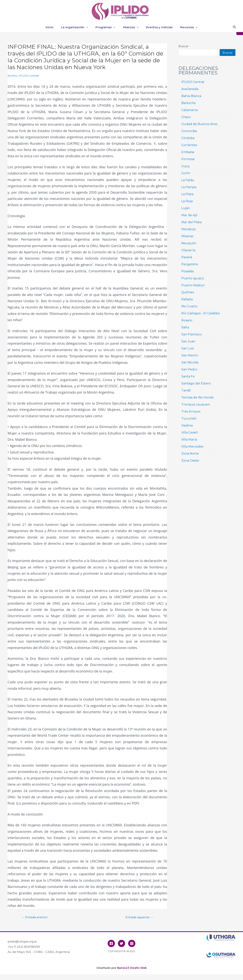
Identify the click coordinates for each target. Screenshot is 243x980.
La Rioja (187, 201)
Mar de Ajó (189, 215)
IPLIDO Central (31, 76)
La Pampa (189, 187)
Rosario (187, 320)
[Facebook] (111, 943)
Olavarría (188, 250)
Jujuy (186, 166)
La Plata (187, 194)
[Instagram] (132, 943)
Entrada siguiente (137, 917)
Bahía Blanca (191, 96)
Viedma (187, 425)
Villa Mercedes (192, 447)
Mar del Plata (191, 222)
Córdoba (188, 138)
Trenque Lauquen (196, 404)
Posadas (187, 271)
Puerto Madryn (193, 285)
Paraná (187, 257)
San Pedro (189, 369)
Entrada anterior (37, 917)
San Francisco (192, 334)
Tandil (186, 390)
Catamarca (189, 110)
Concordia (189, 131)
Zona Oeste (190, 461)
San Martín (190, 355)
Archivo (13, 76)
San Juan (188, 341)
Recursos (184, 27)
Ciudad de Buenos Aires (199, 124)
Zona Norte (190, 454)
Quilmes (188, 292)
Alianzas (130, 27)
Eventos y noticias (157, 27)
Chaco (186, 117)
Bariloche (189, 103)
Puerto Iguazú (193, 278)
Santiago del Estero (196, 383)
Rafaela (187, 299)
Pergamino (190, 264)
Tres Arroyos (191, 411)
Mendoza (188, 229)
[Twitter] (121, 943)
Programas (106, 27)
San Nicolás (190, 362)
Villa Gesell (190, 432)
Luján (186, 208)
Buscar (183, 46)
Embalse (188, 152)
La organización (77, 27)
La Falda (188, 180)
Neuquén (189, 243)
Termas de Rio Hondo (198, 397)
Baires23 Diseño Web (132, 968)
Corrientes (189, 145)
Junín (186, 173)
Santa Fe (188, 376)
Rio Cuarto (189, 306)
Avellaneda (190, 89)
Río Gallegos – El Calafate (201, 313)
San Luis (187, 348)
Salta (185, 327)
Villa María (189, 440)
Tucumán (189, 418)
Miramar (187, 236)
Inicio (54, 27)
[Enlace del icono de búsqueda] (235, 27)
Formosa (188, 159)
